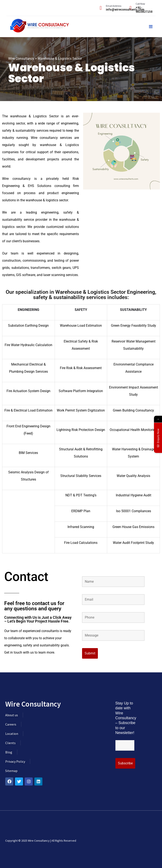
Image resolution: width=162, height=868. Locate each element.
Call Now (140, 4)
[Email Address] (101, 8)
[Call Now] (130, 8)
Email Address (114, 6)
